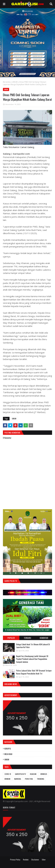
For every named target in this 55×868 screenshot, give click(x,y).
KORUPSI (8, 749)
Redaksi (26, 860)
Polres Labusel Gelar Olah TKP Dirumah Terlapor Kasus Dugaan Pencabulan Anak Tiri (34, 672)
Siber (44, 860)
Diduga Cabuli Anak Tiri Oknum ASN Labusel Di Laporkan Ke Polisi (33, 646)
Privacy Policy (15, 860)
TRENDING (40, 779)
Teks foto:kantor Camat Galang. (19, 147)
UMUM (15, 82)
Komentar (44, 638)
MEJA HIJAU (8, 754)
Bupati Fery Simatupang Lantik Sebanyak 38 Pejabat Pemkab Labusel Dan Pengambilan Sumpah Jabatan (32, 659)
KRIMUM (7, 779)
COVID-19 (8, 774)
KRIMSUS (44, 774)
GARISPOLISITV (20, 774)
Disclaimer (35, 860)
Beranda (7, 82)
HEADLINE (33, 774)
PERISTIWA (29, 779)
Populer (11, 638)
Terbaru (27, 638)
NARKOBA (18, 779)
